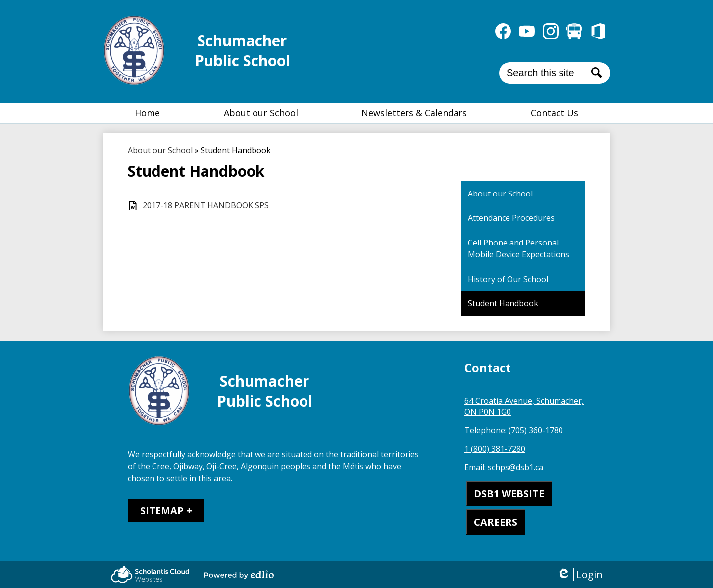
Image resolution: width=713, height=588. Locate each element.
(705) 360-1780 (536, 430)
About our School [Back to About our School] (160, 150)
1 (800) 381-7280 (495, 449)
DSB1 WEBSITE (509, 494)
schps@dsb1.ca (515, 467)
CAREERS (496, 522)
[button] (261, 113)
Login (580, 574)
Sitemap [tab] (162, 511)
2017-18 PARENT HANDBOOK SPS (206, 206)
